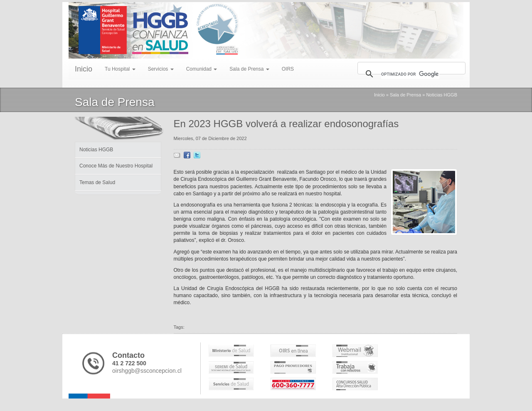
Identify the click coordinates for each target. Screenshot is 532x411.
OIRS (288, 69)
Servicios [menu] (161, 69)
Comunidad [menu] (202, 69)
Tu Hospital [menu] (120, 69)
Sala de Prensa (405, 95)
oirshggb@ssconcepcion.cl (147, 371)
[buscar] (410, 74)
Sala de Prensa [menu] (249, 69)
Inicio (84, 69)
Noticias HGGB (442, 95)
